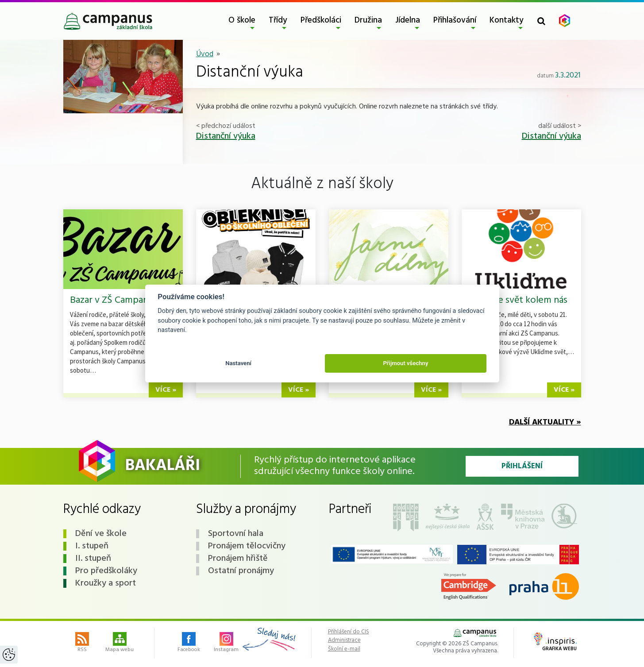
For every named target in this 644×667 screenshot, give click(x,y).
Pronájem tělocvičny (247, 546)
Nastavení (238, 363)
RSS (82, 643)
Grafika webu (555, 643)
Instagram (226, 643)
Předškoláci (321, 20)
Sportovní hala (236, 534)
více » (166, 390)
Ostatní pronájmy (241, 571)
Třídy (278, 20)
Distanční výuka (226, 136)
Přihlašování (455, 20)
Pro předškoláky (106, 571)
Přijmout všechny (405, 363)
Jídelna (408, 20)
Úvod (205, 54)
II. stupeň (93, 559)
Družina (368, 20)
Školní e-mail (344, 649)
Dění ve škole (101, 534)
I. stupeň (92, 546)
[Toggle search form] (541, 21)
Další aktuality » (545, 422)
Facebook (189, 643)
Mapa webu (120, 643)
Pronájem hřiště (238, 559)
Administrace (344, 640)
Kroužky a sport (106, 583)
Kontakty (507, 20)
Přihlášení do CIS (349, 632)
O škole (242, 20)
